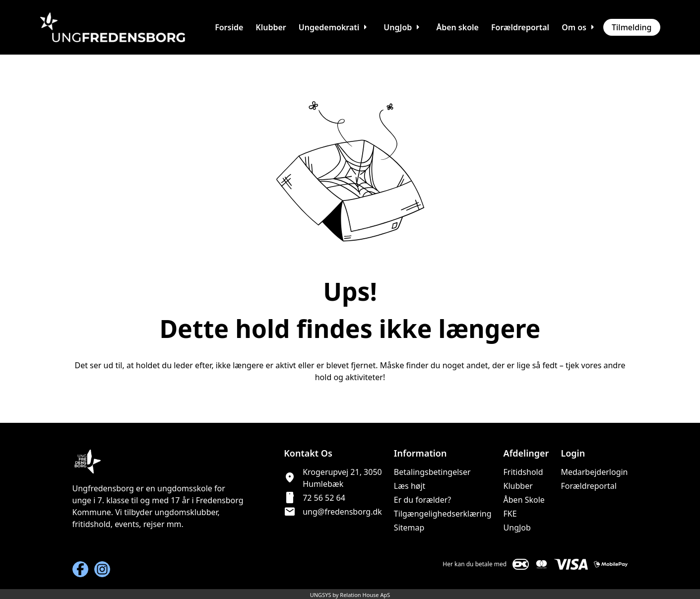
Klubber (518, 486)
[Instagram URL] (102, 569)
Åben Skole (524, 500)
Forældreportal (588, 486)
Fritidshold (523, 472)
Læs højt (410, 486)
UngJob (517, 528)
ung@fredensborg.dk (342, 512)
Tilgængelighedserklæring (443, 514)
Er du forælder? (422, 500)
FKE (510, 514)
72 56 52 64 (324, 498)
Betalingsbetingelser (432, 472)
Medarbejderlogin (594, 472)
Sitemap (409, 528)
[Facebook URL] (80, 569)
